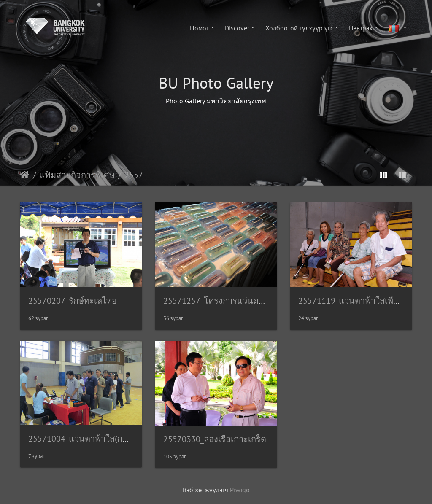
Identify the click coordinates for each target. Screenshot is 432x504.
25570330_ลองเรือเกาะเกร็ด (215, 439)
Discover (237, 28)
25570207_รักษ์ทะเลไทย (73, 301)
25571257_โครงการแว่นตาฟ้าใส (223, 301)
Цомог (199, 28)
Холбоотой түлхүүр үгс (299, 28)
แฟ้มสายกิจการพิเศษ (77, 175)
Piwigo (240, 490)
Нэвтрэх (361, 28)
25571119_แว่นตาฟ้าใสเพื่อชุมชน (360, 301)
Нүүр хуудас (25, 175)
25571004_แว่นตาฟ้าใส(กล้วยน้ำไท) (94, 439)
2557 (134, 175)
